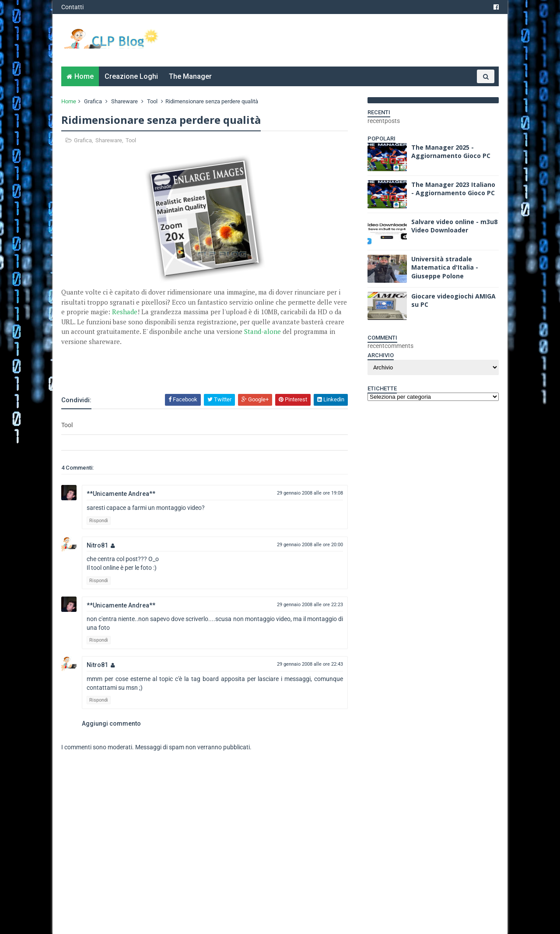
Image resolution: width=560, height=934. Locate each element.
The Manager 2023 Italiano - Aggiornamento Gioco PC (453, 189)
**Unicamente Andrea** (121, 494)
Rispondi (99, 521)
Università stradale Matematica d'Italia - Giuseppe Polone (445, 267)
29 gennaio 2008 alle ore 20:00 (310, 545)
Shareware (124, 101)
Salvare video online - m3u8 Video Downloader (454, 226)
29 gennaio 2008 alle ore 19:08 (310, 493)
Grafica (93, 101)
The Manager (190, 76)
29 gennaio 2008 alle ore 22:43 (310, 664)
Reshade (125, 312)
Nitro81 (97, 545)
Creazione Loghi (131, 76)
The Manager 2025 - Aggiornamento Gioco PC (451, 152)
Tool (152, 101)
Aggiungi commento (111, 723)
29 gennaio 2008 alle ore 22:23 (310, 605)
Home (84, 76)
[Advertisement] (164, 369)
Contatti (72, 7)
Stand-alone (262, 331)
